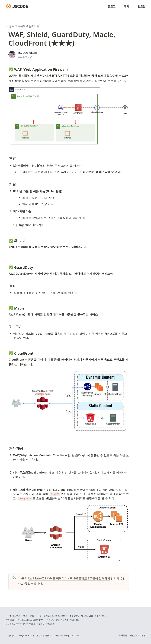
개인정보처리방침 (138, 636)
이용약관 (123, 636)
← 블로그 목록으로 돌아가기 (22, 26)
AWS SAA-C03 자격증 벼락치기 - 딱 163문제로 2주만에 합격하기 (69, 578)
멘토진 (142, 6)
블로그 (112, 6)
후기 (126, 6)
